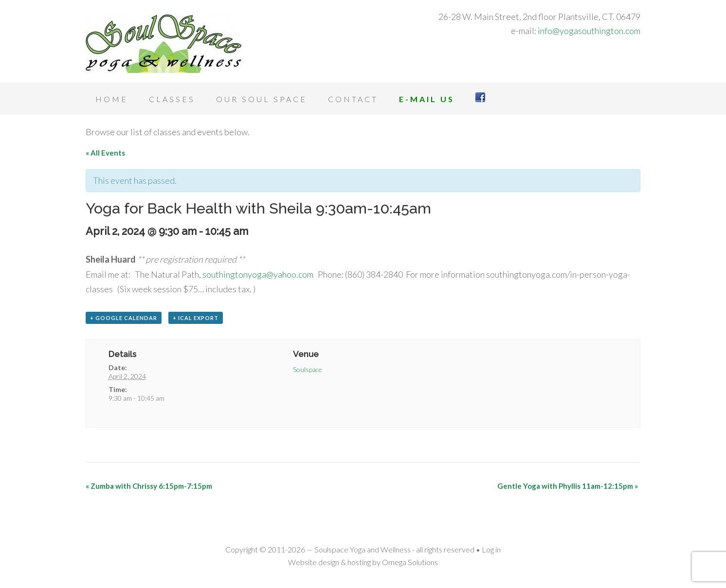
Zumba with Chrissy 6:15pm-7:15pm (149, 486)
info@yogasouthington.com (589, 31)
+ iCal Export (196, 318)
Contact (353, 99)
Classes (172, 99)
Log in (491, 549)
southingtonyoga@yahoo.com (258, 274)
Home (112, 99)
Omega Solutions (410, 562)
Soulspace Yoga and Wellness (163, 44)
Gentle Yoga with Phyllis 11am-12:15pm (568, 486)
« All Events (105, 153)
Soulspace (308, 369)
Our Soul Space (262, 99)
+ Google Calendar (124, 318)
